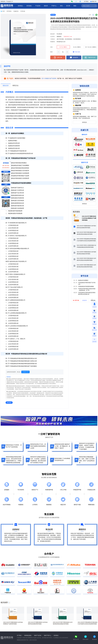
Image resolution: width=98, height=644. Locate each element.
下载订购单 (76, 52)
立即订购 (58, 58)
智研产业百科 (38, 635)
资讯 (62, 6)
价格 (51, 47)
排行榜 (69, 6)
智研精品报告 (28, 635)
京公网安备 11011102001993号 (61, 638)
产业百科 (38, 6)
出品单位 (53, 36)
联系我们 (56, 635)
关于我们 (86, 1)
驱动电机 (53, 15)
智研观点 (21, 6)
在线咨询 (74, 58)
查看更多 (84, 122)
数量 (51, 52)
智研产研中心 (48, 635)
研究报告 (30, 6)
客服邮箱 (53, 42)
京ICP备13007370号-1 (47, 638)
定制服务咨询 (25, 372)
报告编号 (53, 34)
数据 (76, 6)
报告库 (47, 6)
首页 (4, 11)
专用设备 (23, 11)
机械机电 (16, 11)
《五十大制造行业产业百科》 (49, 78)
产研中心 (55, 6)
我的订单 (93, 1)
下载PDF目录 (90, 58)
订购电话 (53, 39)
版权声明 (7, 66)
